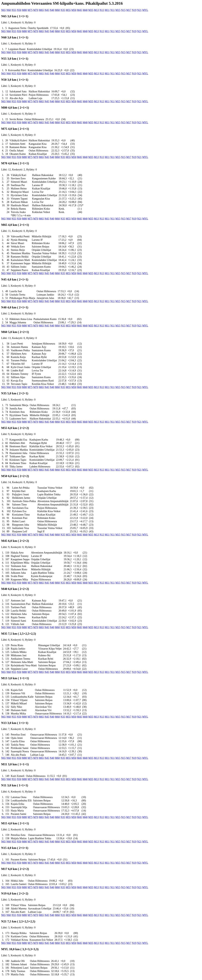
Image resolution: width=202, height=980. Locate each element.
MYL (145, 10)
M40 (85, 10)
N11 (113, 10)
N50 (19, 10)
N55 (14, 10)
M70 (36, 10)
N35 (63, 10)
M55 (68, 10)
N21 (139, 10)
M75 (30, 10)
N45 (47, 10)
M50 (74, 10)
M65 (41, 10)
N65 (3, 10)
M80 (24, 10)
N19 (134, 10)
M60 (57, 10)
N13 (102, 10)
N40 (52, 10)
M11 (107, 10)
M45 (79, 10)
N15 (123, 10)
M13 (96, 10)
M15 (118, 10)
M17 (129, 10)
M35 (91, 10)
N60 (9, 10)
